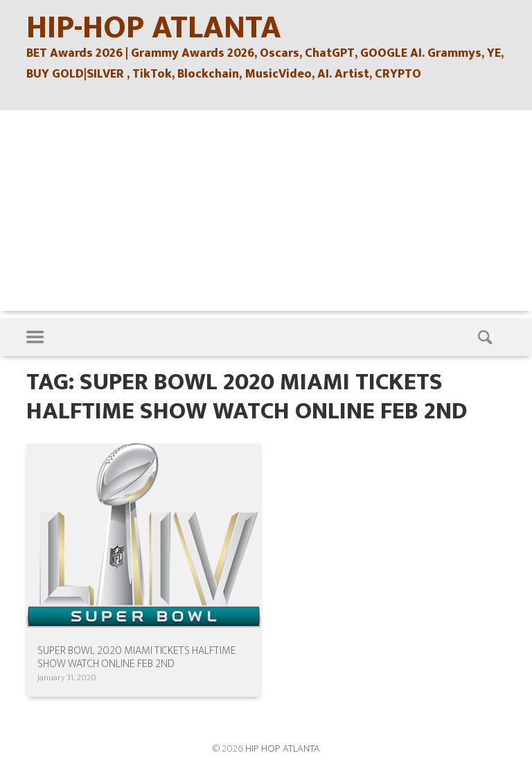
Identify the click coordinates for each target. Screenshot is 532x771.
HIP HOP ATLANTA (283, 748)
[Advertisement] (266, 214)
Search (487, 337)
